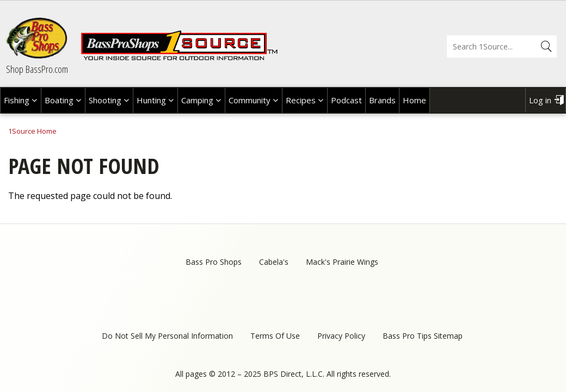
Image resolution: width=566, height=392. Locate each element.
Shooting (105, 100)
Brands (382, 100)
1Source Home (32, 131)
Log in (540, 100)
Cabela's (274, 262)
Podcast (346, 100)
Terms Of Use (275, 336)
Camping (197, 100)
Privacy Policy (341, 336)
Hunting (151, 100)
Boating (59, 100)
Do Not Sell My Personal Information (167, 336)
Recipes (301, 100)
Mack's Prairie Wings (342, 262)
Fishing (17, 100)
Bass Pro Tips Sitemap (423, 336)
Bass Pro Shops (214, 262)
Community (250, 100)
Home (414, 100)
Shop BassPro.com (37, 69)
